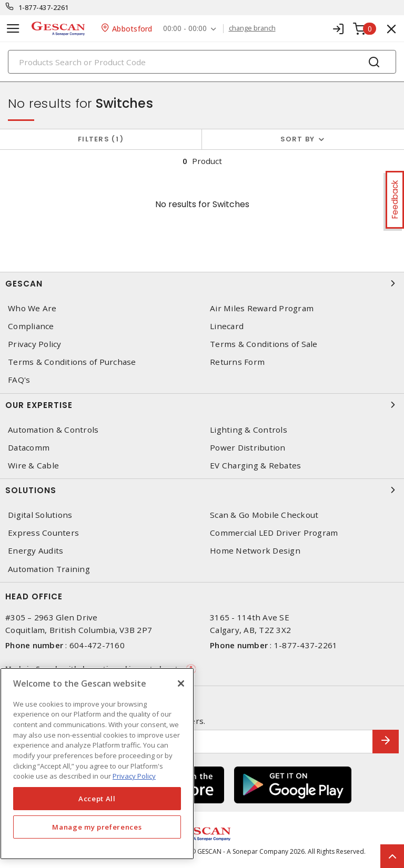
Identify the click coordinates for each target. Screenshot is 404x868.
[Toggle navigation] (13, 29)
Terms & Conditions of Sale (264, 344)
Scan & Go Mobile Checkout (264, 515)
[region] (97, 764)
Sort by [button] (298, 139)
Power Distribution (248, 448)
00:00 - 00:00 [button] (185, 29)
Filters (101, 139)
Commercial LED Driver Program (274, 533)
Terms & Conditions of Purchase (72, 362)
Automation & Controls (53, 430)
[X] (181, 683)
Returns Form (237, 362)
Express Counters (43, 533)
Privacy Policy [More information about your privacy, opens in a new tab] (134, 776)
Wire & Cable (33, 466)
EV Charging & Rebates (255, 466)
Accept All (97, 799)
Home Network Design (255, 551)
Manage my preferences (97, 827)
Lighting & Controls (249, 430)
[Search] (202, 62)
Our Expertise (202, 405)
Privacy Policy (35, 344)
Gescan (202, 283)
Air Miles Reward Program (262, 308)
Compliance (31, 326)
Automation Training (49, 569)
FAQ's (19, 380)
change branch (252, 28)
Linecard (227, 326)
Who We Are (32, 308)
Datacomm (29, 448)
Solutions (202, 490)
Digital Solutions (40, 515)
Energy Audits (36, 551)
